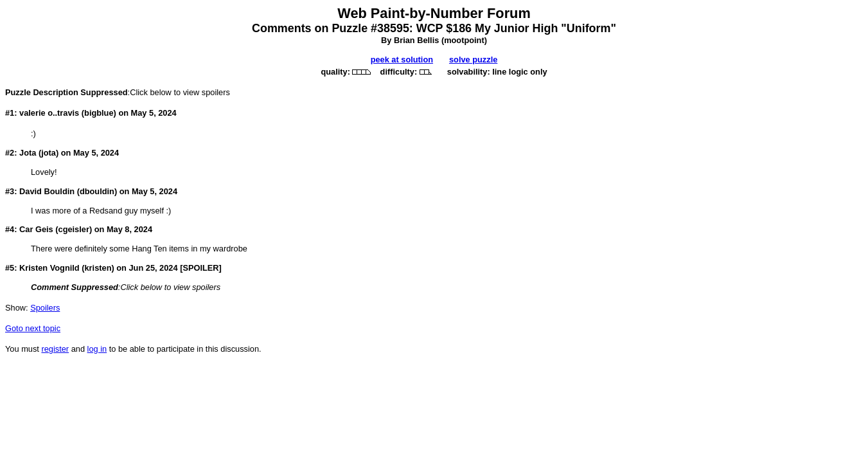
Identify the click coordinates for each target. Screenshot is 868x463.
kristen (98, 268)
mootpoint (464, 40)
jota (49, 153)
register (55, 349)
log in (97, 349)
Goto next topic (33, 328)
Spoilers (45, 308)
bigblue (99, 113)
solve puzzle (473, 59)
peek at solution (402, 59)
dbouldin (97, 191)
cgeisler (74, 229)
